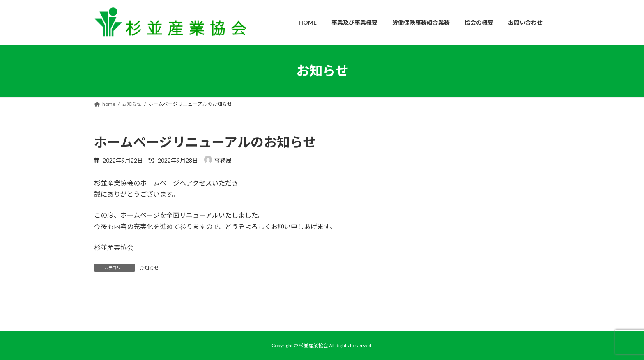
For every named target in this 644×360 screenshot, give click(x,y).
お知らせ (149, 268)
